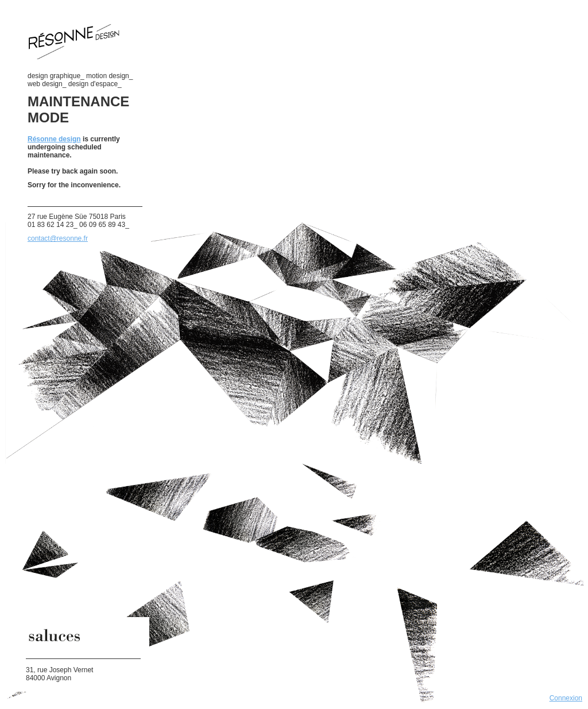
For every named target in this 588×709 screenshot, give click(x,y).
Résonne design (54, 139)
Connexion (566, 698)
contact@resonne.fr (58, 238)
